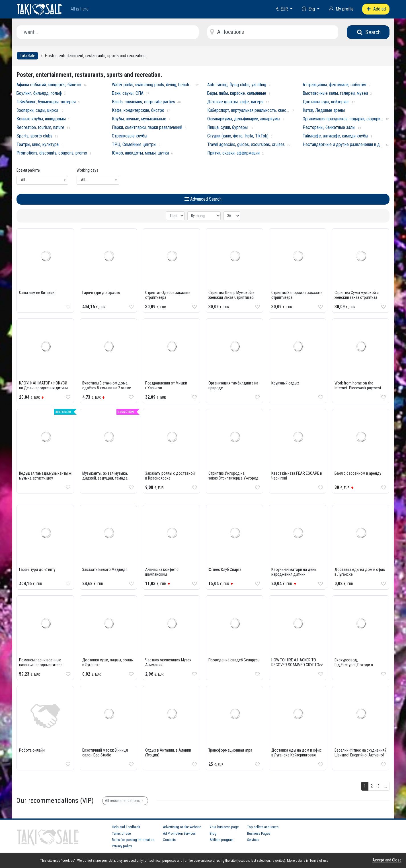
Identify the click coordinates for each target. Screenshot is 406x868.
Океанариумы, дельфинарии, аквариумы (244, 119)
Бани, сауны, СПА (128, 93)
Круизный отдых (285, 383)
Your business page (224, 827)
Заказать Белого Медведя (105, 570)
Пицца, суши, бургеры (227, 127)
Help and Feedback (126, 827)
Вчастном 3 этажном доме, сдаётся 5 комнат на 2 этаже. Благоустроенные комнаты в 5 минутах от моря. (108, 390)
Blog (213, 833)
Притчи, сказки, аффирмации (233, 153)
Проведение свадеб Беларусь (234, 660)
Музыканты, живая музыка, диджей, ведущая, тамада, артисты (105, 478)
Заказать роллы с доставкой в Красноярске (170, 476)
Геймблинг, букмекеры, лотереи (46, 102)
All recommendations (125, 801)
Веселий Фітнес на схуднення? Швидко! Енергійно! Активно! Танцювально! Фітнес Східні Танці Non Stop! (360, 758)
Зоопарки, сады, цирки (37, 110)
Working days (87, 170)
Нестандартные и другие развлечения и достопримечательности (343, 144)
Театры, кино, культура (38, 144)
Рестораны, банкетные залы (329, 127)
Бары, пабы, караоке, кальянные (237, 93)
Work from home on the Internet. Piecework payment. (358, 386)
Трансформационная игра (230, 750)
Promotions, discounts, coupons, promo (52, 153)
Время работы (28, 170)
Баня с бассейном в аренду (358, 473)
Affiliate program (222, 840)
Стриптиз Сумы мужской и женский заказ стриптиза (357, 295)
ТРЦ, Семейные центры (134, 144)
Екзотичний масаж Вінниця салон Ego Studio (105, 753)
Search (368, 32)
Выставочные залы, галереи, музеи (335, 93)
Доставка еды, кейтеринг (326, 102)
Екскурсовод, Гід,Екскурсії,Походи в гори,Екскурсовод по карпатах (354, 667)
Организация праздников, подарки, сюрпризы (343, 119)
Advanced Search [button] (203, 199)
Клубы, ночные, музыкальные (139, 119)
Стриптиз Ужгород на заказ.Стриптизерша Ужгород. (234, 476)
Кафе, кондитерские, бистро (138, 110)
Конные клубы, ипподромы (41, 119)
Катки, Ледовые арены (324, 110)
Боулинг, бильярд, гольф (39, 93)
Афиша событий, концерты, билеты (49, 85)
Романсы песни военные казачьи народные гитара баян (41, 665)
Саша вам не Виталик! (37, 293)
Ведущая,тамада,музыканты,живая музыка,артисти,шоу (49, 476)
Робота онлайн (32, 750)
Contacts (169, 840)
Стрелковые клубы (130, 136)
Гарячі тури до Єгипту (37, 570)
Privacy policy (122, 846)
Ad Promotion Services (179, 833)
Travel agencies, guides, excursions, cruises (246, 144)
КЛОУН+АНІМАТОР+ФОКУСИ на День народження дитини (43, 386)
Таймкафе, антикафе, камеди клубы (335, 136)
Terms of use (121, 833)
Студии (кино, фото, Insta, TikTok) (238, 136)
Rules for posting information (133, 840)
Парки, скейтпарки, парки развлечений (147, 127)
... (386, 786)
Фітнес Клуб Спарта (225, 570)
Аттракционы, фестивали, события (334, 85)
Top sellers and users (263, 827)
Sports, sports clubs (34, 136)
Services (253, 840)
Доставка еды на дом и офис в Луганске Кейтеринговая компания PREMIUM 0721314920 (297, 758)
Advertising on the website (182, 827)
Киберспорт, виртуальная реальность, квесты (249, 110)
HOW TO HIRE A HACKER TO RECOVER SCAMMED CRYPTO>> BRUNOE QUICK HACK (297, 665)
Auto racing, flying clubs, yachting (237, 85)
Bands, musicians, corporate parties (143, 102)
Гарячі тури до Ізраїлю (101, 293)
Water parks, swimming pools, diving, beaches (152, 85)
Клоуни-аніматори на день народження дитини (294, 572)
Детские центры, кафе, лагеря (235, 102)
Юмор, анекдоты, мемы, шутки (140, 153)
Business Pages (259, 833)
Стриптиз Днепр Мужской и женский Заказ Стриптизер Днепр (231, 298)
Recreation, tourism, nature (40, 127)
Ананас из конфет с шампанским (162, 572)
